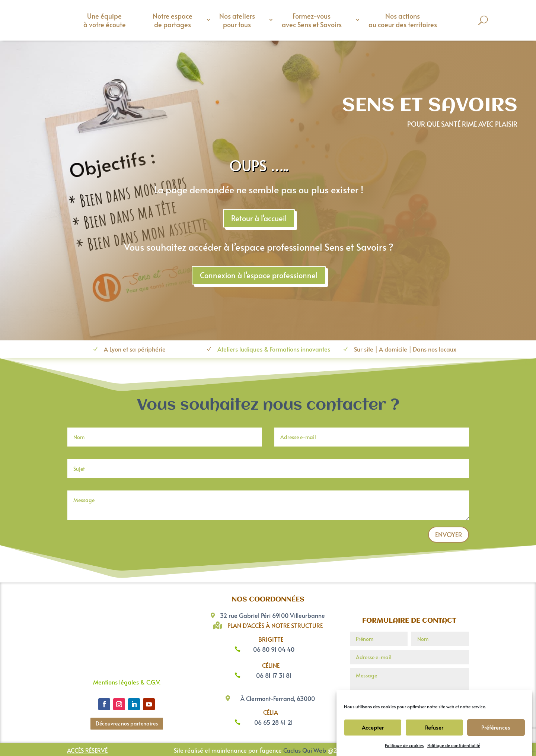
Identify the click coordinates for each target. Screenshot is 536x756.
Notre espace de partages (173, 20)
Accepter (373, 727)
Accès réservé (87, 750)
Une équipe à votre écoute (105, 20)
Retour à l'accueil (466, 218)
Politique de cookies (404, 745)
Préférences (496, 727)
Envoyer (449, 534)
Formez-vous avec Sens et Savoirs (312, 20)
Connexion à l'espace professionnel (466, 275)
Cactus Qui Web (305, 750)
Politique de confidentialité (454, 745)
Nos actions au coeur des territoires (403, 20)
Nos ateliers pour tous (237, 20)
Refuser (434, 727)
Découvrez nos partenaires (127, 723)
